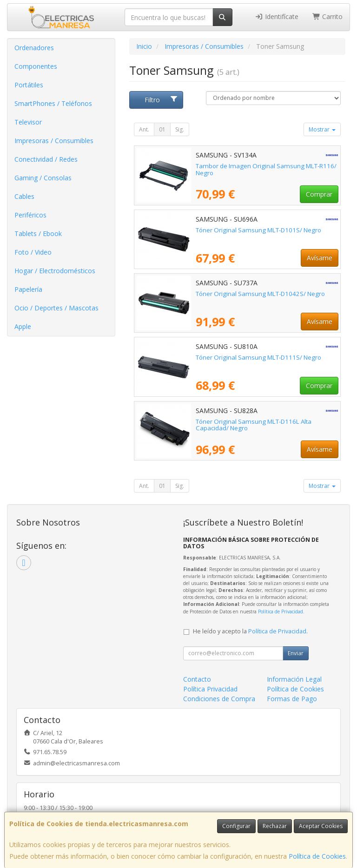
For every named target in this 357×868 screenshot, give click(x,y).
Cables (24, 196)
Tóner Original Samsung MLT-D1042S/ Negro (260, 294)
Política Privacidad (210, 689)
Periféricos (30, 215)
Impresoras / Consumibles (54, 141)
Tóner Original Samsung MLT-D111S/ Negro (258, 357)
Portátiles (29, 85)
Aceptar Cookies (321, 826)
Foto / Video (33, 252)
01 (162, 129)
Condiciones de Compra (219, 699)
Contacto (197, 679)
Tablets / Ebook (38, 233)
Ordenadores (34, 48)
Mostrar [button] (322, 129)
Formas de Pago (292, 699)
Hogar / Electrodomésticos (55, 271)
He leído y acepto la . (250, 631)
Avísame (320, 258)
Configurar (236, 826)
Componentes (36, 66)
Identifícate (277, 16)
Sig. (180, 129)
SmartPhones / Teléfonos (53, 103)
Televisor (28, 122)
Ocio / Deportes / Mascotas (56, 308)
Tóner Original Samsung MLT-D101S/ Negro (258, 230)
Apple (23, 326)
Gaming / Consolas (43, 178)
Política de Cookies (317, 856)
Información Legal (294, 679)
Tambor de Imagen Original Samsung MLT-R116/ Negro (266, 169)
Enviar (296, 653)
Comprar (319, 194)
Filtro (161, 100)
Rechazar (275, 826)
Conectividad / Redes (46, 159)
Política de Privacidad (281, 612)
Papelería (28, 289)
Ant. (144, 129)
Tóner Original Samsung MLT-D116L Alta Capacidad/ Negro (254, 425)
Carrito (328, 16)
